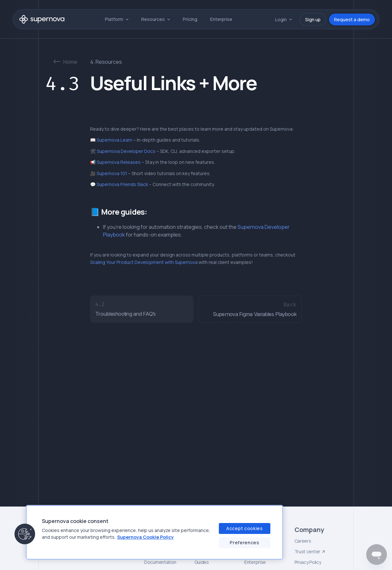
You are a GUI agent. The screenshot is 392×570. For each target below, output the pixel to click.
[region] (154, 532)
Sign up (313, 19)
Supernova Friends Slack (122, 184)
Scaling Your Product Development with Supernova (144, 262)
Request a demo (352, 19)
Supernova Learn (114, 140)
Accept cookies (245, 528)
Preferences (245, 542)
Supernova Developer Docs (126, 151)
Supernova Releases (118, 162)
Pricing (190, 19)
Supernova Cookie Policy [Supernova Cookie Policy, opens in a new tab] (145, 537)
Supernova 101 (111, 173)
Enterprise (221, 19)
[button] (117, 19)
